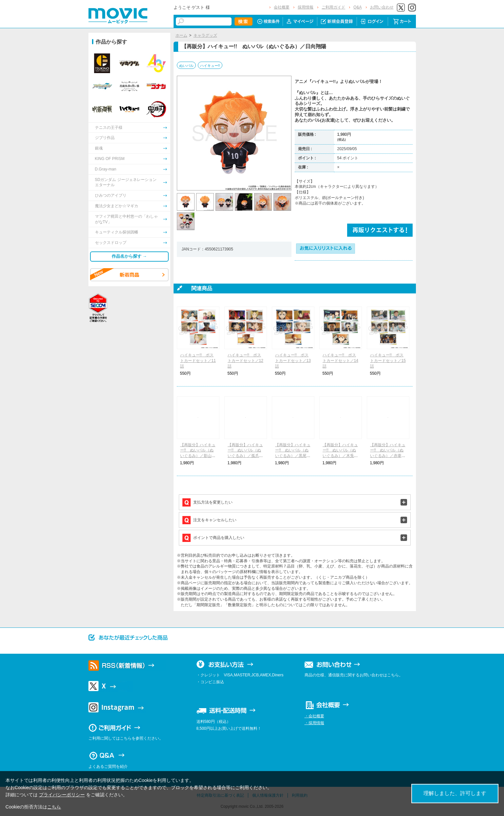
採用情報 (306, 7)
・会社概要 (314, 716)
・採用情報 (314, 723)
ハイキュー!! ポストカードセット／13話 (293, 361)
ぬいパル (186, 66)
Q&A (357, 7)
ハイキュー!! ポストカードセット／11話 (198, 361)
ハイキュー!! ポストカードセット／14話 (340, 361)
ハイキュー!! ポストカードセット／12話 (245, 361)
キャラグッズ (205, 35)
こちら (54, 807)
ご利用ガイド (333, 7)
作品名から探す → (129, 256)
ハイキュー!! (210, 66)
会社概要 (282, 7)
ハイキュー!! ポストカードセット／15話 (388, 361)
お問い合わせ (382, 7)
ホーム (181, 35)
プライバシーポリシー (62, 795)
